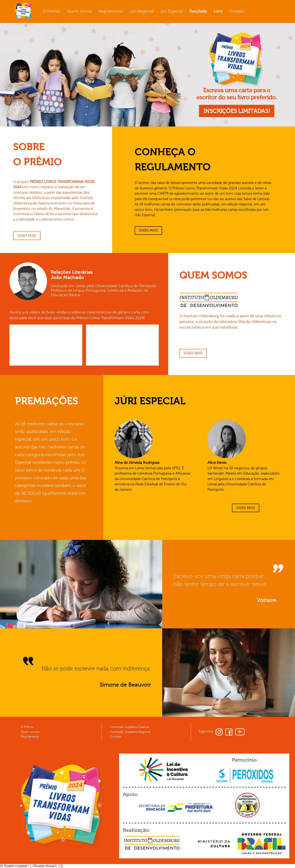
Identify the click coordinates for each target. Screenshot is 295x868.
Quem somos (79, 11)
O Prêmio (52, 11)
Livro (218, 11)
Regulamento (111, 11)
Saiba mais (27, 235)
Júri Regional (142, 11)
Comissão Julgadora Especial (130, 727)
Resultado (198, 11)
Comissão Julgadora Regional (130, 732)
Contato (237, 11)
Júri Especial (171, 11)
